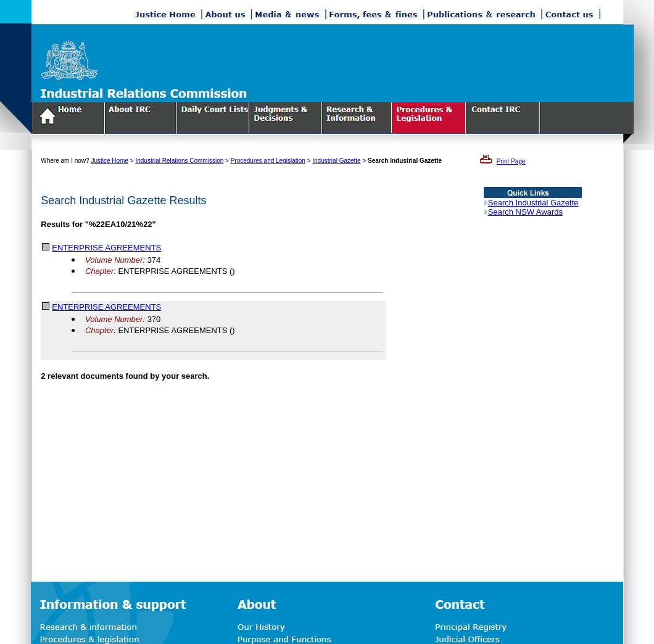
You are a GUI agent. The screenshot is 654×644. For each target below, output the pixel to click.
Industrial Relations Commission (179, 161)
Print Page (511, 161)
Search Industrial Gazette (533, 203)
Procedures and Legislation (268, 161)
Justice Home (110, 161)
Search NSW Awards (525, 212)
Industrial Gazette (336, 161)
